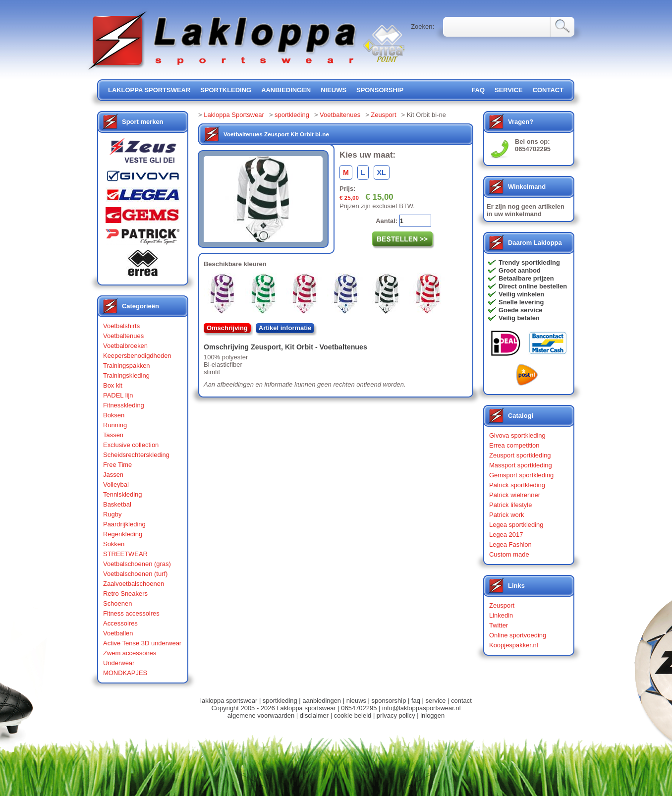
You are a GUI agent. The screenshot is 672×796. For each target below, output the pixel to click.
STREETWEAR (125, 554)
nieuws (334, 90)
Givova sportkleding (517, 435)
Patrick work (507, 515)
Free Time (117, 465)
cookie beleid (353, 715)
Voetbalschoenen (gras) (137, 564)
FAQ (478, 90)
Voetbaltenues (123, 336)
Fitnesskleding (124, 405)
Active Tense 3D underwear (142, 643)
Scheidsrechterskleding (136, 455)
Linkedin (501, 615)
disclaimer (314, 715)
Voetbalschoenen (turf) (135, 574)
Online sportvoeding (518, 635)
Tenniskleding (123, 494)
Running (115, 425)
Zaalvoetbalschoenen (134, 584)
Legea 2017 (506, 535)
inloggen (432, 715)
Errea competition (514, 445)
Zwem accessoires (130, 653)
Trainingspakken (127, 366)
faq (416, 701)
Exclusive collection (131, 445)
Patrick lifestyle (510, 505)
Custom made (509, 554)
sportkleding (226, 90)
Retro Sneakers (125, 594)
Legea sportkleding (516, 525)
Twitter (499, 625)
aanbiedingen (286, 90)
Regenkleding (123, 534)
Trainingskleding (126, 375)
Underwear (119, 663)
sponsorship (380, 90)
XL (382, 172)
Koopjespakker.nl (514, 645)
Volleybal (116, 484)
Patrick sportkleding (517, 485)
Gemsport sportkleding (521, 475)
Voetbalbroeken (125, 346)
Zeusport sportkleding (520, 455)
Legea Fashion (510, 544)
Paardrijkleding (124, 524)
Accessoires (120, 623)
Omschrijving (227, 328)
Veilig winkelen (521, 294)
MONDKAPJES (125, 673)
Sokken (114, 544)
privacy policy (396, 715)
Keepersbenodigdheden (137, 356)
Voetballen (118, 633)
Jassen (113, 475)
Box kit (113, 385)
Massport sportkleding (521, 465)
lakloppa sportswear (149, 90)
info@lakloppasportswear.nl (421, 708)
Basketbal (117, 504)
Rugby (112, 514)
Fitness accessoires (131, 613)
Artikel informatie (285, 328)
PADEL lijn (118, 395)
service (509, 90)
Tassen (113, 435)
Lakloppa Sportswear (234, 115)
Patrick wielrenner (515, 495)
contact (548, 90)
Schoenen (117, 603)
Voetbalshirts (121, 326)
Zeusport (383, 115)
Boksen (114, 415)
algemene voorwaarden (261, 715)
